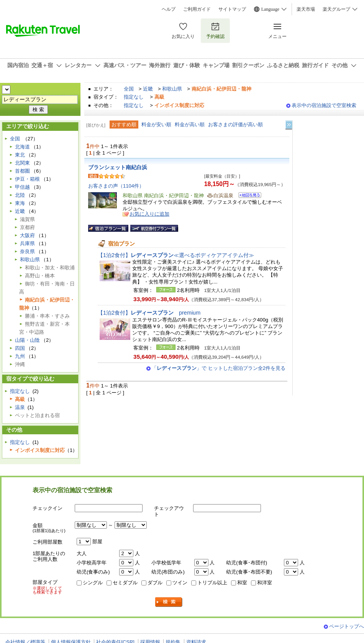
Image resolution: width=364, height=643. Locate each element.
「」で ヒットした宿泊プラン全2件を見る (219, 368)
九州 (20, 356)
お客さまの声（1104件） (116, 186)
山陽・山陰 (27, 340)
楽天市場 (306, 9)
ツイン (180, 583)
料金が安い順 (156, 124)
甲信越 (22, 187)
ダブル (155, 583)
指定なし (134, 97)
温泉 (20, 407)
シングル (93, 583)
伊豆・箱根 (27, 179)
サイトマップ (232, 9)
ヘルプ (169, 9)
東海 (20, 203)
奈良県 (27, 251)
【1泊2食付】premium (149, 313)
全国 (129, 89)
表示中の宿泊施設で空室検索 (324, 105)
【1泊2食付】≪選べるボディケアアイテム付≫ (176, 255)
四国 (20, 348)
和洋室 (265, 583)
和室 (242, 583)
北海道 (22, 147)
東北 (20, 155)
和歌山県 (172, 89)
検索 (169, 602)
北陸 (20, 195)
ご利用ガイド (197, 9)
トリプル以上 (212, 583)
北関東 (22, 163)
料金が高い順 (190, 124)
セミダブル (125, 583)
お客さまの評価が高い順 (235, 124)
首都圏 (22, 171)
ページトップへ (347, 626)
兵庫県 (27, 243)
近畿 (148, 89)
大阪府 (27, 235)
